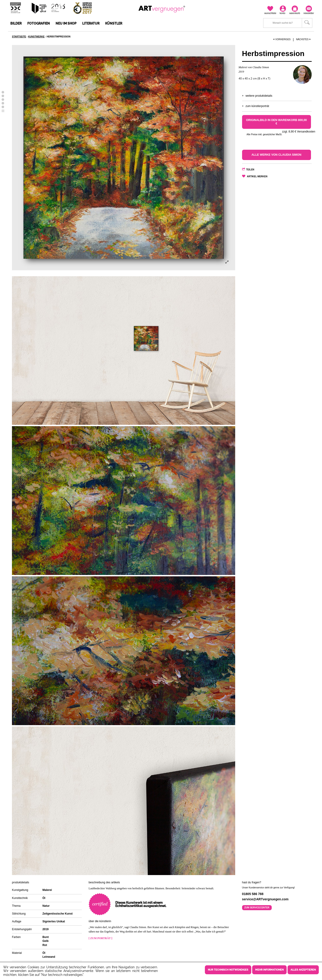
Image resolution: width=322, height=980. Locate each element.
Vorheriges (282, 39)
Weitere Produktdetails (259, 96)
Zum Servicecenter (257, 908)
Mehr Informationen (269, 970)
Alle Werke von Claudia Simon (276, 155)
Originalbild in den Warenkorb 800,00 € (276, 122)
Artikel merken (257, 176)
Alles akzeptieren (303, 970)
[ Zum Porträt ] (100, 938)
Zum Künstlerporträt (257, 106)
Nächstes (304, 39)
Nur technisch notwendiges (228, 970)
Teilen (250, 170)
